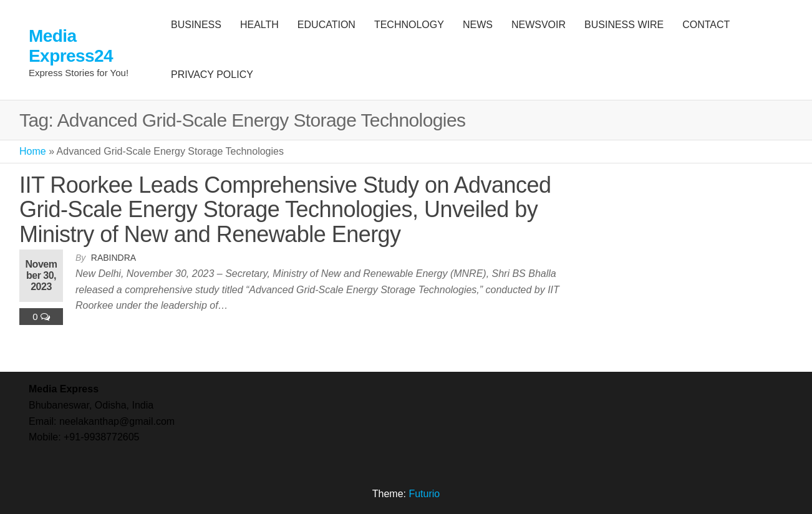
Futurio (424, 494)
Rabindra (114, 258)
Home (33, 151)
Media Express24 (71, 46)
